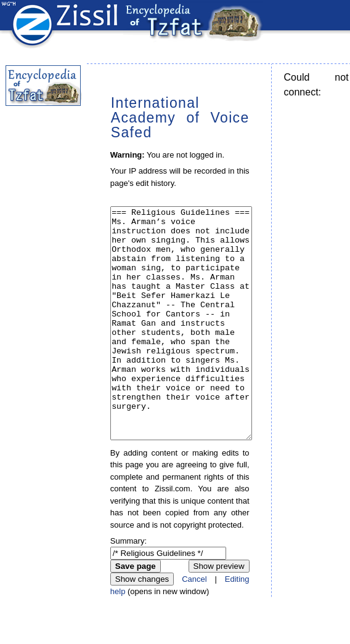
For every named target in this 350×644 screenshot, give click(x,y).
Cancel (194, 625)
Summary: (128, 587)
